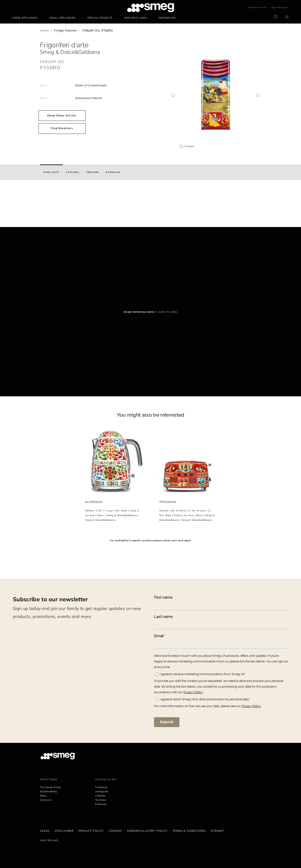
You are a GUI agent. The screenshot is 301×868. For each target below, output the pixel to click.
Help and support (280, 7)
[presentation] (35, 209)
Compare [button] (189, 146)
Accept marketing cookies (139, 312)
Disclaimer (64, 831)
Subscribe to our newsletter (50, 599)
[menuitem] (26, 18)
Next (258, 95)
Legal (45, 831)
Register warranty (258, 7)
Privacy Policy (91, 831)
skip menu (12, 8)
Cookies (115, 831)
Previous (173, 95)
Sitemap (217, 831)
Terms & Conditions (189, 831)
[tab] (51, 172)
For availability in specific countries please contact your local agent (150, 540)
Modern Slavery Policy (147, 831)
